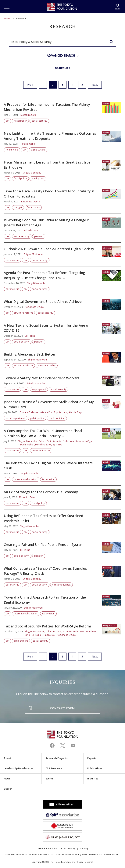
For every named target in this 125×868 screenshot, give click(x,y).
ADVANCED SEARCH (61, 56)
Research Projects (56, 758)
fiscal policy (20, 121)
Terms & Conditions (47, 848)
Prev (30, 84)
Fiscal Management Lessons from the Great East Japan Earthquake (62, 170)
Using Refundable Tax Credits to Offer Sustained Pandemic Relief (62, 524)
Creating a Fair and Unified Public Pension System (62, 550)
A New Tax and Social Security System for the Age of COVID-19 (62, 333)
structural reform (23, 313)
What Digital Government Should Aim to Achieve (62, 307)
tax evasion (48, 479)
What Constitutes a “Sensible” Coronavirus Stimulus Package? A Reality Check (62, 576)
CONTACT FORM (62, 708)
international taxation (26, 479)
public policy (37, 418)
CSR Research (54, 768)
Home (7, 18)
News (7, 778)
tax (7, 121)
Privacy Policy (68, 848)
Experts (92, 758)
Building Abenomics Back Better (62, 360)
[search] (111, 42)
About (7, 758)
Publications (95, 768)
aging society (38, 150)
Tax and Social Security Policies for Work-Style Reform (62, 632)
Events (49, 778)
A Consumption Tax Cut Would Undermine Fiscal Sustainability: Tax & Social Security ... (62, 441)
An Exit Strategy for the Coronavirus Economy (62, 497)
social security (39, 121)
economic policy (47, 365)
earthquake (38, 179)
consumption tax (41, 450)
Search (8, 789)
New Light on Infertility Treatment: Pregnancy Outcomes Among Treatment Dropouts (62, 141)
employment (39, 389)
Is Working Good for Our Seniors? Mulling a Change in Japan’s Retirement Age (62, 228)
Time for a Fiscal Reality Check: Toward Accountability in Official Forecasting (62, 199)
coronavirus (12, 260)
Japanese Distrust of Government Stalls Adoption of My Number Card (62, 410)
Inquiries (93, 778)
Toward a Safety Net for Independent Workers (62, 384)
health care (12, 150)
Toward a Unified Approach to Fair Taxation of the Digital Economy (62, 605)
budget (18, 207)
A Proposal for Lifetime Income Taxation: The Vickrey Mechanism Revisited (62, 113)
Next (95, 84)
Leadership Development (19, 768)
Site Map (84, 848)
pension (39, 236)
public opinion (57, 418)
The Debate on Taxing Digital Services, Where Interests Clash (62, 471)
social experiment (16, 418)
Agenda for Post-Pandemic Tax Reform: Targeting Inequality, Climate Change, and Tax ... (62, 281)
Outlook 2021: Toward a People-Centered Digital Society (62, 254)
